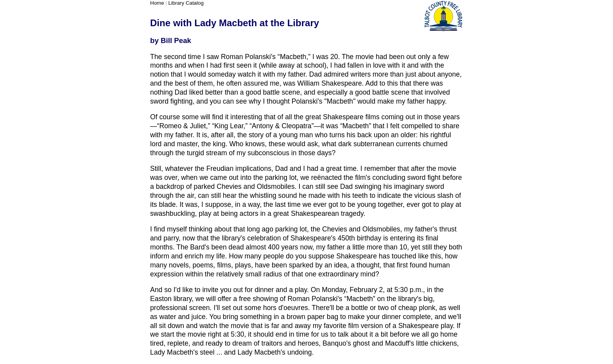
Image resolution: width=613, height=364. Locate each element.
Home (157, 3)
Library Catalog (186, 3)
